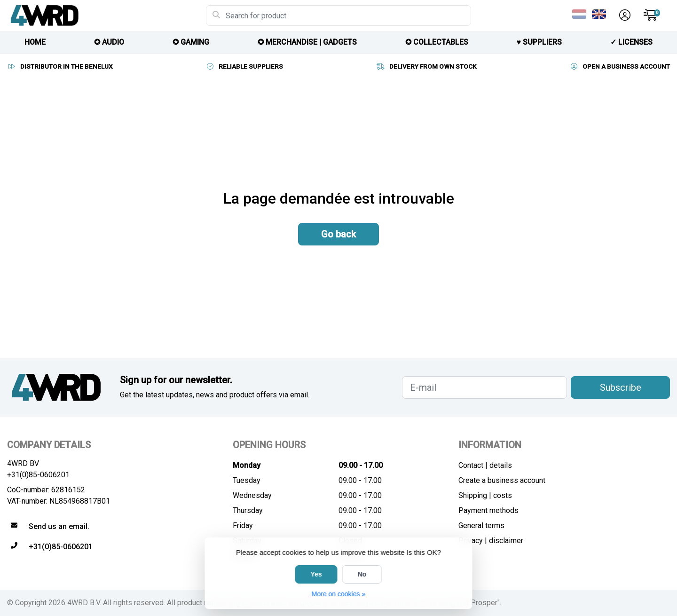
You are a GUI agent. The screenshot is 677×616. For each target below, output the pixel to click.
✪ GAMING (191, 42)
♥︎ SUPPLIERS (539, 42)
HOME (35, 42)
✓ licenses (631, 42)
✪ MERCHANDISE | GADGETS (307, 42)
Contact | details (485, 465)
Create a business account (502, 480)
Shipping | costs (485, 495)
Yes (316, 574)
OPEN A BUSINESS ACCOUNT (620, 66)
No (362, 574)
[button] (623, 16)
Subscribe (621, 387)
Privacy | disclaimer (491, 541)
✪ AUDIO (109, 42)
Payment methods (488, 510)
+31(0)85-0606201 (38, 475)
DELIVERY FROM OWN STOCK (426, 66)
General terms (481, 525)
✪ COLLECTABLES (437, 42)
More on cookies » (338, 594)
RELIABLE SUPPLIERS (244, 66)
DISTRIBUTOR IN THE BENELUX (60, 66)
